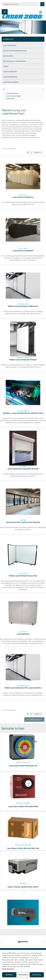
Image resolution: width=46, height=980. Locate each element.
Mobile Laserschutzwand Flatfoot (23, 360)
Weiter (38, 153)
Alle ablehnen (9, 975)
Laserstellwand (23, 634)
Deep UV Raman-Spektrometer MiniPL (23, 887)
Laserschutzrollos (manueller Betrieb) (23, 469)
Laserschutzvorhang (13, 96)
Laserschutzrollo (12, 93)
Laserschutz (8, 39)
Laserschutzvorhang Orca (23, 197)
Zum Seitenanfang (34, 719)
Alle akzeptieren (37, 975)
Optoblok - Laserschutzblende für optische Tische (23, 413)
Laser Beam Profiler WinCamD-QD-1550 (23, 848)
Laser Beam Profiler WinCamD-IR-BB (23, 806)
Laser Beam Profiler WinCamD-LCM (23, 766)
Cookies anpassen (23, 975)
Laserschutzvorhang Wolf (23, 251)
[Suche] (23, 4)
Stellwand (10, 99)
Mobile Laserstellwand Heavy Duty (23, 576)
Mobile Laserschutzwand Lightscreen (23, 306)
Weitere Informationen (8, 969)
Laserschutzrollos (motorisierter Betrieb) (23, 522)
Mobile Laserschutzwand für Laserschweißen (23, 688)
